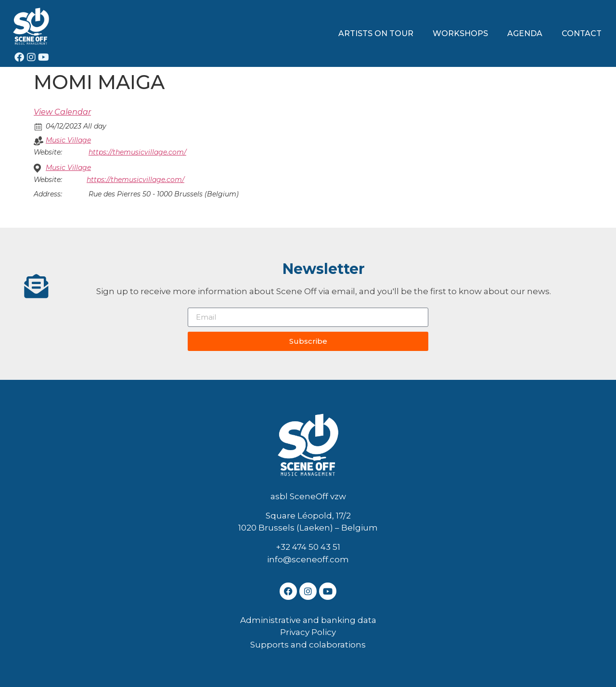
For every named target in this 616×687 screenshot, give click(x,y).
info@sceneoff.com (308, 559)
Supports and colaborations (308, 645)
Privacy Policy (308, 632)
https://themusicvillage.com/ (137, 152)
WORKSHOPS (460, 33)
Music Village (68, 140)
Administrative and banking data (308, 620)
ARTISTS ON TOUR (376, 33)
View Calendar (62, 112)
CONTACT (582, 33)
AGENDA (525, 33)
